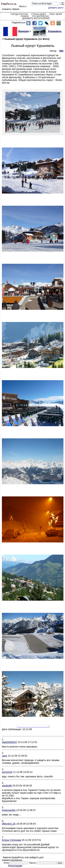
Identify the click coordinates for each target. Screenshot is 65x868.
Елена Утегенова (11, 840)
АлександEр (9, 810)
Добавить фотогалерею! (36, 18)
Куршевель (47, 31)
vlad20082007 (9, 742)
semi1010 (7, 772)
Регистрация (15, 866)
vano (4, 756)
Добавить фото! (56, 8)
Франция (16, 31)
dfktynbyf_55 (9, 824)
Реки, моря (56, 14)
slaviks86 (7, 786)
